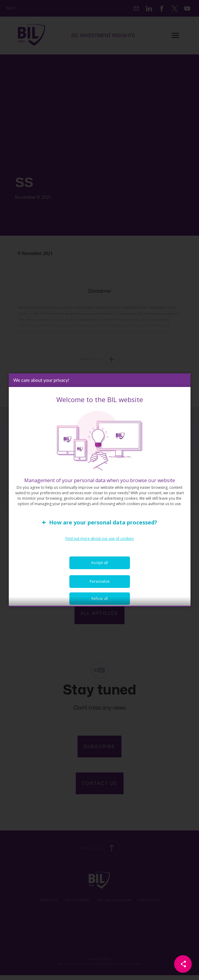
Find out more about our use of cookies (99, 544)
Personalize (100, 587)
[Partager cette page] (183, 964)
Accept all (99, 568)
